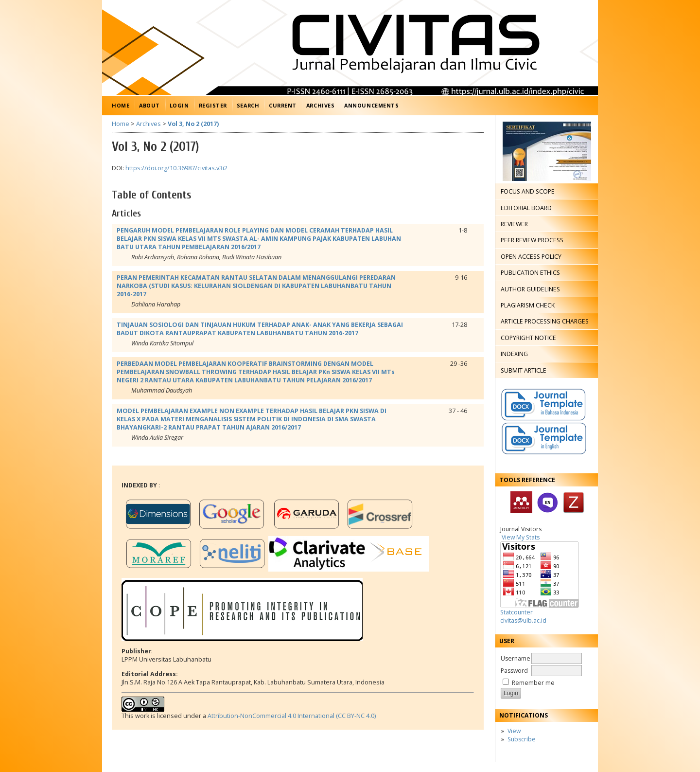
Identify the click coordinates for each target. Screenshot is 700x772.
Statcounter (516, 612)
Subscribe (522, 739)
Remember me (533, 683)
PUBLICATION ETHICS (530, 273)
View (514, 731)
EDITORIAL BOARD (526, 208)
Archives (320, 105)
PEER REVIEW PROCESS (532, 240)
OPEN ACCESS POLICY (531, 257)
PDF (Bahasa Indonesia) (473, 231)
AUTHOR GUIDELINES (530, 289)
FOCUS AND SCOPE (528, 191)
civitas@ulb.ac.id (523, 620)
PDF (474, 363)
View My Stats (521, 537)
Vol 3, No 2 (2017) (193, 124)
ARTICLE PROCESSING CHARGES (545, 321)
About (149, 105)
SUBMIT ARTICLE (524, 370)
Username (516, 658)
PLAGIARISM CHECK (528, 305)
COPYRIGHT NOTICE (528, 338)
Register (213, 105)
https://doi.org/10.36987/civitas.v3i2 (176, 168)
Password (514, 671)
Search (248, 105)
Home (121, 105)
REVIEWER (514, 224)
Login (179, 105)
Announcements (371, 105)
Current (283, 105)
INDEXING (514, 354)
